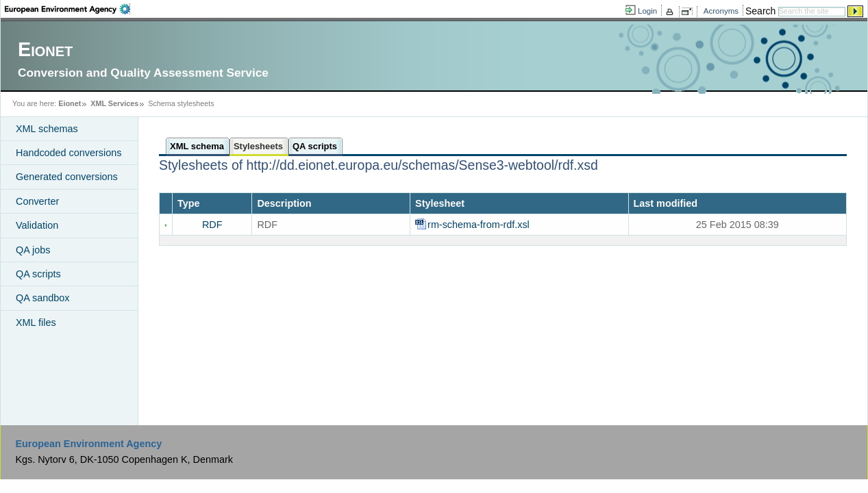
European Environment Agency (88, 444)
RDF (212, 225)
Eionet (70, 103)
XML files (36, 323)
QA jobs (33, 250)
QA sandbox (42, 298)
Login (647, 11)
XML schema (197, 146)
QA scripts (38, 274)
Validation (37, 225)
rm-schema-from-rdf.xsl (480, 225)
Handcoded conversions (69, 153)
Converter (37, 201)
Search (760, 11)
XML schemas (47, 129)
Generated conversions (67, 177)
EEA (67, 9)
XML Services (114, 103)
